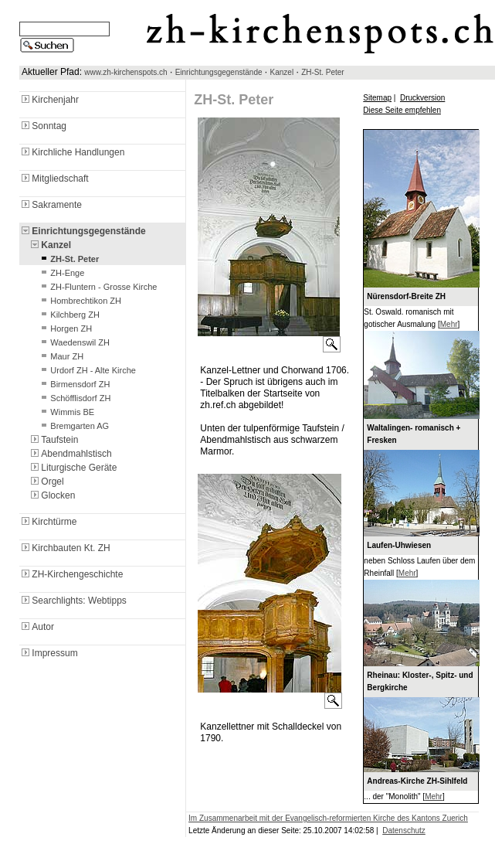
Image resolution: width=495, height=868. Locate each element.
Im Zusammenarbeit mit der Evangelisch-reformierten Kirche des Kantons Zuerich (328, 818)
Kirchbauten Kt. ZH (64, 548)
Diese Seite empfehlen (402, 110)
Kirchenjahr (49, 100)
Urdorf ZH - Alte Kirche (87, 370)
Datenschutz (404, 831)
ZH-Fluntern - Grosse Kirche (97, 287)
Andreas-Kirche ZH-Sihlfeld (417, 781)
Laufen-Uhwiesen (399, 545)
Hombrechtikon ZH (80, 301)
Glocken (52, 495)
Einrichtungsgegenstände (219, 72)
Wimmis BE (66, 412)
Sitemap (377, 98)
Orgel (46, 482)
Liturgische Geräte (73, 468)
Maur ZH (61, 356)
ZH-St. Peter (323, 72)
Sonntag (43, 126)
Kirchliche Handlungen (72, 152)
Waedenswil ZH (74, 342)
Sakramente (51, 205)
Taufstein (53, 440)
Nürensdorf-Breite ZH (406, 296)
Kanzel (282, 72)
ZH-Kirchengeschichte (71, 574)
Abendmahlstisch (70, 454)
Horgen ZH (65, 328)
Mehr (449, 324)
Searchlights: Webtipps (73, 601)
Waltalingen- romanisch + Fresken (414, 434)
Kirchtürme (48, 522)
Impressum (48, 653)
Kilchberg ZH (69, 315)
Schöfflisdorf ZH (74, 398)
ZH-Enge (61, 273)
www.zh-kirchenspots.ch (125, 72)
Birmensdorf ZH (74, 384)
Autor (37, 627)
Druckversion (422, 98)
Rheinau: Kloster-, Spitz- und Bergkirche (420, 681)
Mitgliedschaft (54, 179)
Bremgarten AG (73, 426)
